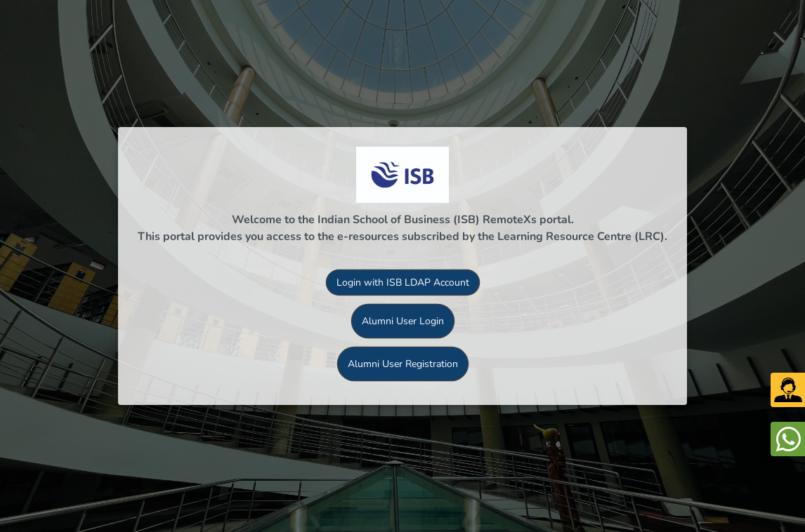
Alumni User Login (403, 321)
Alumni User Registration (403, 364)
